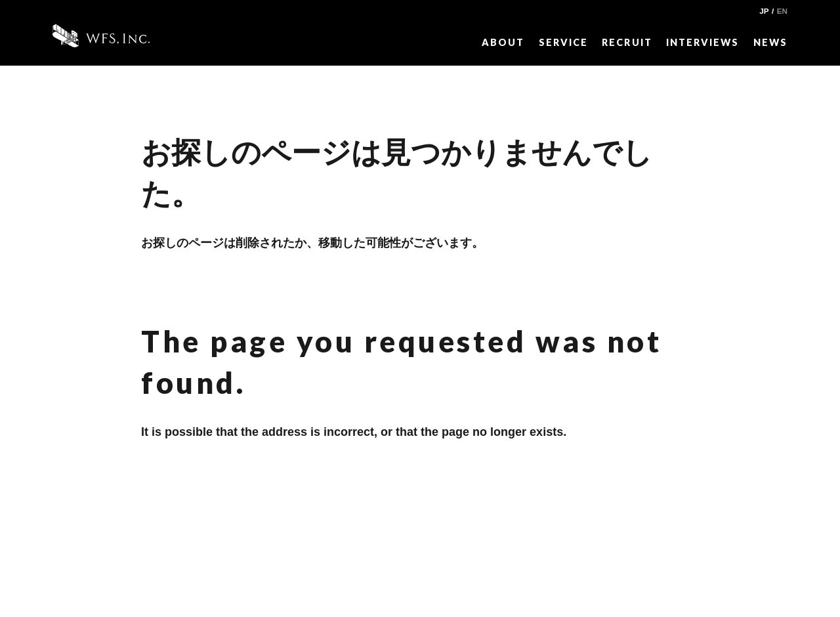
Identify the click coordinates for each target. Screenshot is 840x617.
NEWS (770, 42)
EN (782, 11)
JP (764, 11)
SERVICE (563, 42)
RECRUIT (627, 42)
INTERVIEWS (703, 42)
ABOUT (503, 42)
